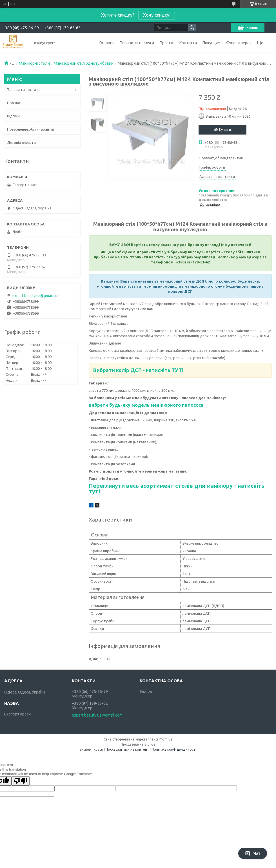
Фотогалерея (239, 43)
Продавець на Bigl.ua (138, 744)
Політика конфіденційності (174, 749)
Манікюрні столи (34, 63)
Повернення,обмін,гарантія (31, 129)
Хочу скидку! (157, 15)
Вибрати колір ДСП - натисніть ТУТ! (138, 370)
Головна (107, 43)
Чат (253, 853)
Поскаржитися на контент (127, 749)
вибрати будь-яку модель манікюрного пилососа (146, 405)
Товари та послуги (137, 43)
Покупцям (212, 43)
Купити (225, 129)
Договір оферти (21, 142)
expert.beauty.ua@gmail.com (36, 296)
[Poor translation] (21, 781)
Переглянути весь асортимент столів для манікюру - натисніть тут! (177, 488)
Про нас (167, 43)
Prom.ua (166, 739)
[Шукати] (192, 28)
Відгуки (13, 116)
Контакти (188, 43)
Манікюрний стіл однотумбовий (84, 63)
